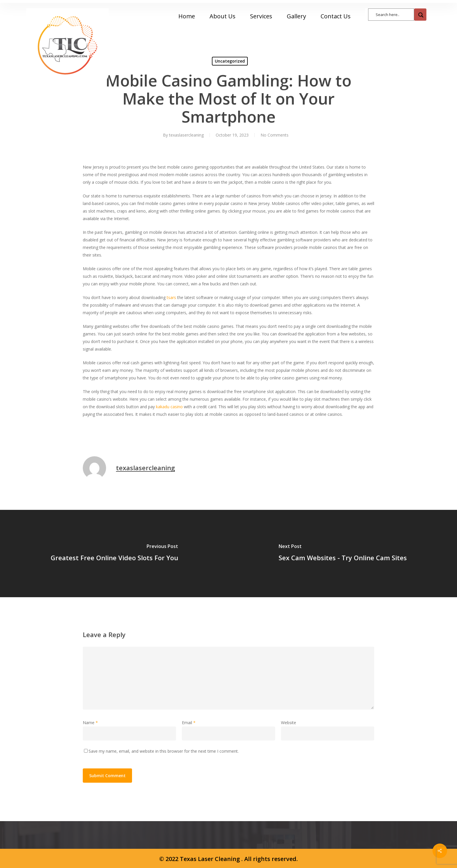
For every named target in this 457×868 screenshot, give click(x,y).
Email (189, 723)
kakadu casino (169, 407)
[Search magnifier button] (420, 15)
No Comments (275, 135)
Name (90, 723)
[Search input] (394, 14)
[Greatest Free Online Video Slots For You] (114, 554)
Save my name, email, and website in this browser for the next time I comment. (164, 751)
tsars (171, 297)
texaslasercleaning (186, 135)
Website (289, 723)
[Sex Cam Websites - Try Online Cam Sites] (343, 554)
